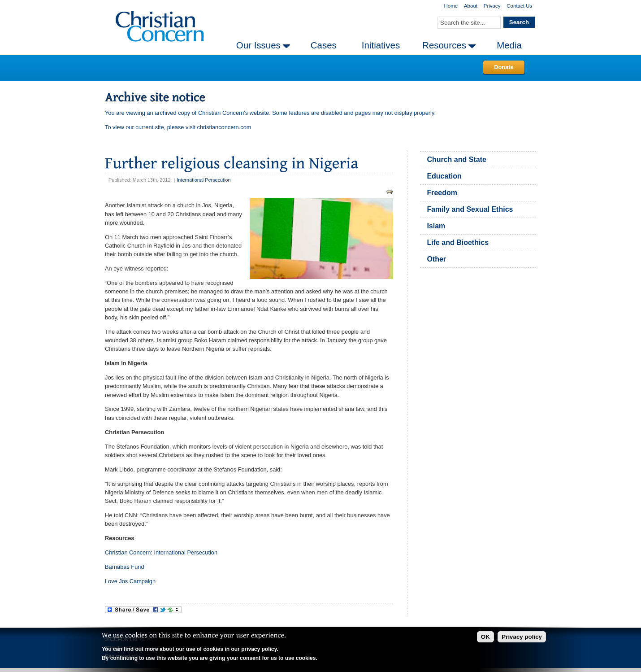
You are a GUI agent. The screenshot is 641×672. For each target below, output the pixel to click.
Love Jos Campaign (130, 581)
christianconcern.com (224, 127)
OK (485, 637)
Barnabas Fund (125, 567)
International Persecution (204, 180)
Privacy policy (522, 637)
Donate (504, 67)
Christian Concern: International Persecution (161, 552)
